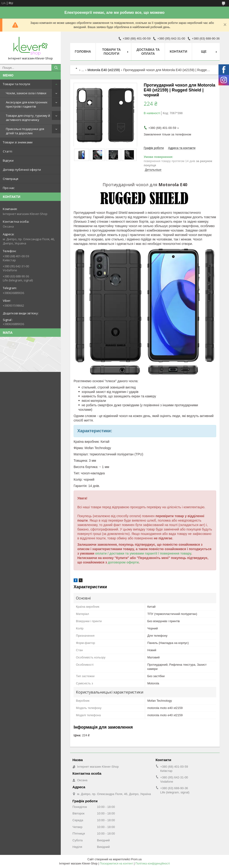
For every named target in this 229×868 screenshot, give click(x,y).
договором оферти (123, 562)
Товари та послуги (16, 84)
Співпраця (11, 179)
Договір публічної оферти (22, 170)
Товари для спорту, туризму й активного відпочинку (28, 118)
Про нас (9, 188)
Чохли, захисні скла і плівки (26, 93)
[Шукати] (56, 68)
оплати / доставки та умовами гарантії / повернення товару (143, 553)
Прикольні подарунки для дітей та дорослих (25, 131)
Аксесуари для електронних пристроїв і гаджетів (27, 104)
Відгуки (8, 160)
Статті (7, 151)
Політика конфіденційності (153, 864)
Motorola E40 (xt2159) (104, 70)
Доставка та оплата (148, 52)
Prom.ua (136, 859)
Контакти (178, 51)
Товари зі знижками (18, 142)
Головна (83, 51)
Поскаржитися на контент (116, 864)
